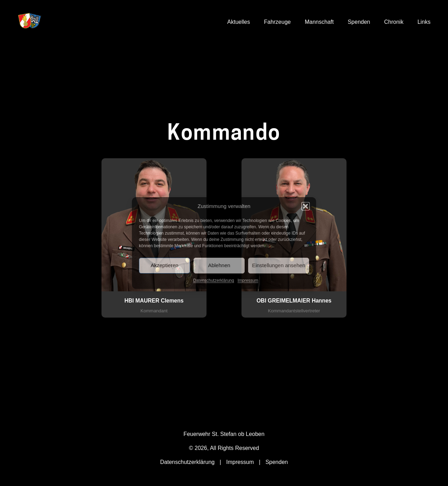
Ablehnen (219, 265)
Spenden (359, 22)
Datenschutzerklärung (214, 280)
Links (424, 22)
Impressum (248, 280)
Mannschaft (319, 22)
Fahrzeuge (277, 22)
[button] (306, 206)
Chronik (394, 22)
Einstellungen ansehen (279, 265)
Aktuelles (239, 22)
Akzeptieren (164, 265)
